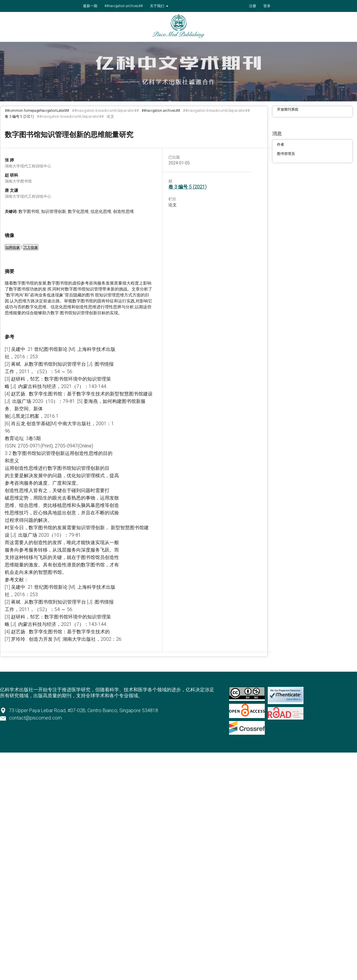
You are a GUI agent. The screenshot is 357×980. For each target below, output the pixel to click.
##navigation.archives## (124, 6)
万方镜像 (31, 247)
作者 (281, 145)
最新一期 (90, 6)
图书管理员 (286, 154)
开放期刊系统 (288, 109)
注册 (253, 6)
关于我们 (158, 6)
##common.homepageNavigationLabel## (37, 111)
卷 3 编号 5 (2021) (19, 117)
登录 (267, 6)
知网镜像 (12, 247)
